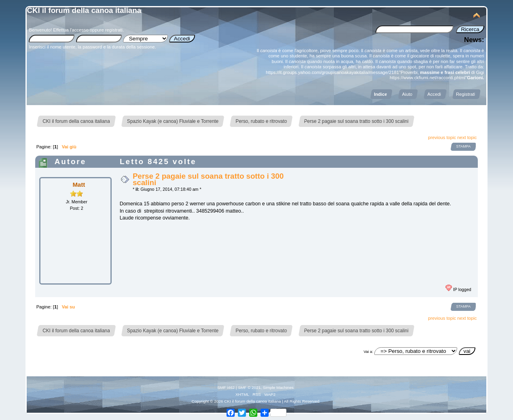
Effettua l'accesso (71, 30)
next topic (467, 137)
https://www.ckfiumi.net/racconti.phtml (427, 78)
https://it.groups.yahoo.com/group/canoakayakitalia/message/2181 (332, 72)
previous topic (442, 137)
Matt (79, 185)
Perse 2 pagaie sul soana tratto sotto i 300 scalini (208, 179)
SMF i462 (226, 387)
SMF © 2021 (249, 387)
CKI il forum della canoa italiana (84, 10)
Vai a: (369, 351)
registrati (114, 30)
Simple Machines (278, 387)
